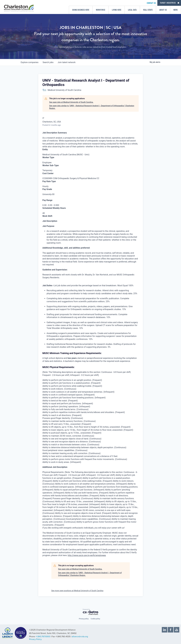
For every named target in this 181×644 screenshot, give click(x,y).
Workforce (101, 10)
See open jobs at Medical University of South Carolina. (71, 102)
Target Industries (168, 3)
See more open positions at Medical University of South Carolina (77, 591)
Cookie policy (95, 619)
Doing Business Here (81, 10)
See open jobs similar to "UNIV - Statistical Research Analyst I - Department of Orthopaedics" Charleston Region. (92, 107)
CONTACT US (151, 3)
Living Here (117, 10)
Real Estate (148, 10)
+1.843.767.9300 (43, 637)
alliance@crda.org (80, 637)
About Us (163, 10)
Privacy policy (84, 619)
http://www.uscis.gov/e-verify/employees (87, 555)
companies (30, 62)
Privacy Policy (35, 639)
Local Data (132, 10)
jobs (48, 62)
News (176, 10)
